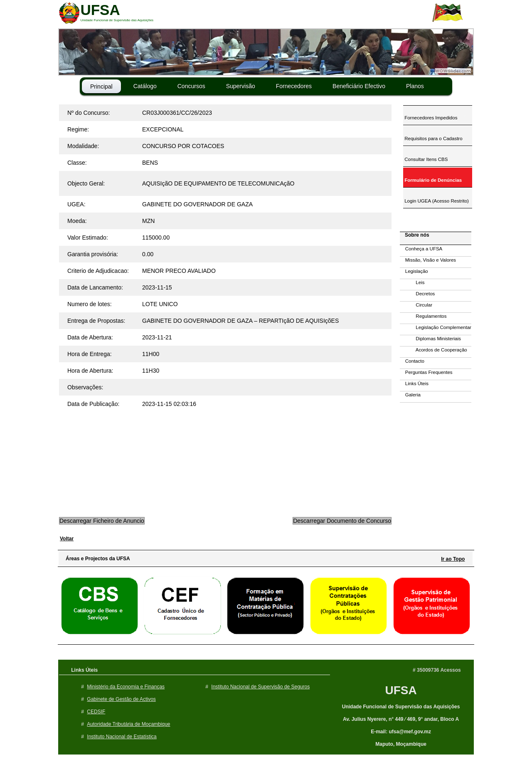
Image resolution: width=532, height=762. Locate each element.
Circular (416, 305)
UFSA (401, 690)
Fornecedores (294, 86)
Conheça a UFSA (421, 249)
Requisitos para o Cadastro (433, 139)
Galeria (410, 395)
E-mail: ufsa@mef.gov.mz (401, 732)
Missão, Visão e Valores (428, 260)
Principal (101, 87)
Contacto (412, 361)
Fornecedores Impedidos (430, 118)
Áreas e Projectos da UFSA (96, 559)
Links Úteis (414, 383)
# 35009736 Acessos (437, 670)
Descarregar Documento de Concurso (342, 521)
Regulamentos (423, 316)
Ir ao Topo (453, 559)
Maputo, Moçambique (401, 744)
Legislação (414, 271)
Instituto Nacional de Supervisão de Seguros (260, 687)
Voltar (67, 539)
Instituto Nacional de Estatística (122, 737)
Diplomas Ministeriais (430, 339)
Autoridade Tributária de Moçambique (128, 724)
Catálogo (145, 86)
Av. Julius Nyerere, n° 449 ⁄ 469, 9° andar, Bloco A (401, 719)
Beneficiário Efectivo (359, 86)
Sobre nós (415, 235)
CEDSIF (96, 712)
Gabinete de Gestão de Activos (121, 699)
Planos (415, 86)
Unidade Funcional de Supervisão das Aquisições (401, 707)
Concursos (191, 86)
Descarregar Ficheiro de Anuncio (102, 521)
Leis (412, 282)
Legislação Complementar (436, 327)
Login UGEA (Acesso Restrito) (436, 201)
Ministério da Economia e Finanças (126, 687)
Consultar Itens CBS (425, 159)
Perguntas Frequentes (426, 372)
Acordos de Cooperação (433, 350)
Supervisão (241, 86)
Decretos (417, 294)
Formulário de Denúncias (432, 180)
